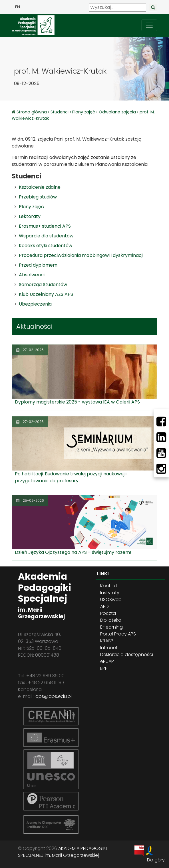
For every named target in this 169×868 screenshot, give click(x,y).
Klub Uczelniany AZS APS (46, 294)
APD (104, 606)
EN (18, 7)
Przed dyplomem (38, 265)
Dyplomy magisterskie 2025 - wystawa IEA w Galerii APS (77, 402)
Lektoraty (30, 216)
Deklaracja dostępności (127, 655)
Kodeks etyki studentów (46, 246)
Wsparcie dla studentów (46, 236)
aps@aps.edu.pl (54, 696)
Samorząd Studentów (43, 285)
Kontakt (109, 586)
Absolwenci (32, 275)
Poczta (108, 613)
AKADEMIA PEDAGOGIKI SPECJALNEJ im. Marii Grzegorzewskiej (62, 852)
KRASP (107, 641)
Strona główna (32, 112)
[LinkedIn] (161, 437)
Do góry (156, 860)
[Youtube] (161, 453)
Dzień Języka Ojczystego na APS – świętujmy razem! (73, 552)
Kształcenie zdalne (40, 187)
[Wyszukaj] (118, 7)
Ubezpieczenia (35, 304)
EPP (104, 668)
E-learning (111, 627)
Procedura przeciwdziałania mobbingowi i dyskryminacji (81, 255)
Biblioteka (111, 620)
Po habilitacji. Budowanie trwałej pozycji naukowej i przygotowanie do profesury (71, 477)
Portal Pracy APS (118, 634)
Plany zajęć (84, 112)
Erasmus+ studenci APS (45, 226)
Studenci (60, 112)
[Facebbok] (161, 422)
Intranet (109, 648)
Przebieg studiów (38, 197)
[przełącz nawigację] (149, 25)
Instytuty (110, 593)
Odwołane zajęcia (117, 112)
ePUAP (107, 661)
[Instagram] (161, 469)
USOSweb (111, 600)
